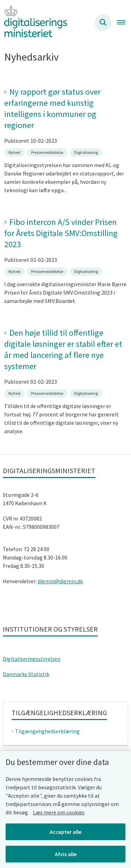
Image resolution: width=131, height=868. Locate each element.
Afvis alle (66, 854)
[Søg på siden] (103, 23)
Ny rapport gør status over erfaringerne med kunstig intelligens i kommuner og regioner (52, 108)
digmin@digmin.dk (60, 581)
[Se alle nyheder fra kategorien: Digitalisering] (87, 152)
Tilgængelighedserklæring (47, 731)
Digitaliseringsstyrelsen (32, 659)
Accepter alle (65, 832)
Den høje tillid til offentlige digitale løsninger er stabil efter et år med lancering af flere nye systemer (63, 349)
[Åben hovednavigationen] (124, 23)
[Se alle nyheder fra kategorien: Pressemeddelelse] (48, 152)
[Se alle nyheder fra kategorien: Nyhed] (15, 152)
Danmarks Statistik (26, 674)
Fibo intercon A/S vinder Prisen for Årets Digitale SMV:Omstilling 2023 (61, 233)
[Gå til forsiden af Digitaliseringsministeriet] (34, 22)
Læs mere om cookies (59, 812)
